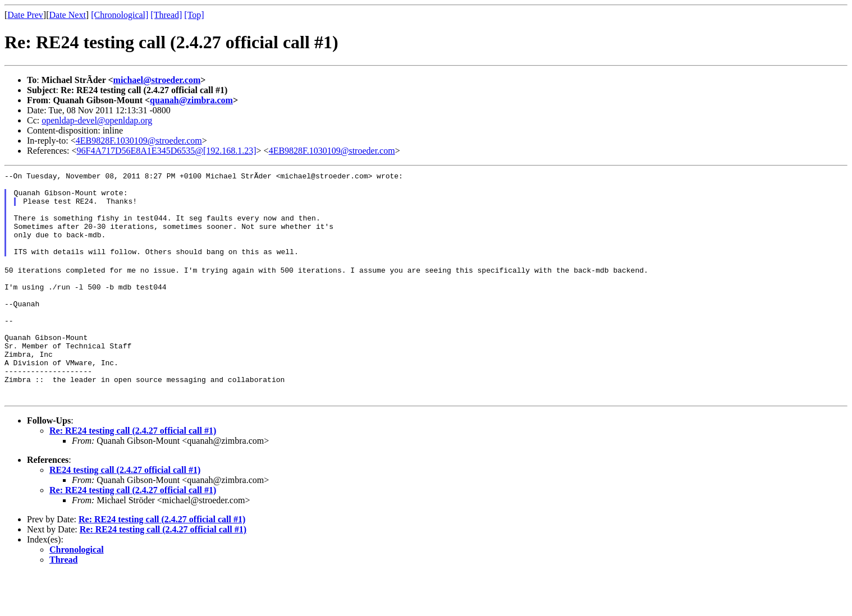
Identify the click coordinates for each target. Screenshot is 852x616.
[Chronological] (120, 15)
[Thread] (166, 15)
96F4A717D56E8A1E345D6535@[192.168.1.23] (167, 151)
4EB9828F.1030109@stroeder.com (139, 141)
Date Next (68, 15)
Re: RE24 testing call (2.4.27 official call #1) (133, 473)
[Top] (194, 15)
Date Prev (25, 15)
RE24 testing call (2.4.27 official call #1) (125, 512)
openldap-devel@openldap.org (97, 120)
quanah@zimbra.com (191, 100)
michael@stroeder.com (157, 80)
